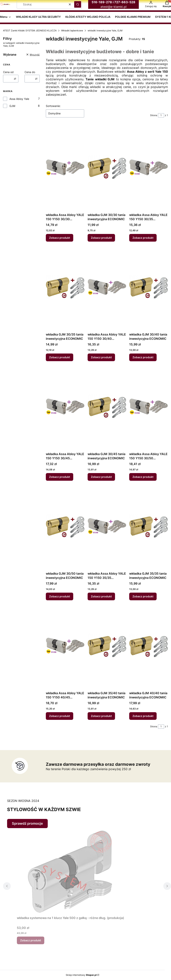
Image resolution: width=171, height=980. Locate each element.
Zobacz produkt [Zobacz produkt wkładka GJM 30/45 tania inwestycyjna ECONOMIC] (101, 477)
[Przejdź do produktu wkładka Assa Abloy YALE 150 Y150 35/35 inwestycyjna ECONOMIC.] (107, 527)
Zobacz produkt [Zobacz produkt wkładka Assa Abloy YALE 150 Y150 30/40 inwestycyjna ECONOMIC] (101, 357)
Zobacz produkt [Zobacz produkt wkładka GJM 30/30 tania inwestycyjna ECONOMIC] (101, 238)
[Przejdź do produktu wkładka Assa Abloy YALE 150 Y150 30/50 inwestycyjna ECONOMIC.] (149, 407)
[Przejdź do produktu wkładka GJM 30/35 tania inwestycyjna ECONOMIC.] (65, 288)
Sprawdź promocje (27, 823)
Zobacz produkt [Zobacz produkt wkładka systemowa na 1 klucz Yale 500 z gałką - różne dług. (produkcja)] (31, 940)
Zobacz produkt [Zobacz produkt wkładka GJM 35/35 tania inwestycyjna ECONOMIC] (143, 596)
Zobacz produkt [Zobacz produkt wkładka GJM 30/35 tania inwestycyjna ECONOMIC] (60, 357)
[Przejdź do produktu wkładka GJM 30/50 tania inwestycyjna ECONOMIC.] (65, 527)
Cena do (30, 72)
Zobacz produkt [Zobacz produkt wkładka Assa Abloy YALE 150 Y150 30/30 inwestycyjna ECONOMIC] (60, 238)
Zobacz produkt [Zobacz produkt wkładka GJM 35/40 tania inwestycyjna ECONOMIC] (101, 716)
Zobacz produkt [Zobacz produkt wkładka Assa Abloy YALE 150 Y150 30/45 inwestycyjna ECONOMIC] (60, 477)
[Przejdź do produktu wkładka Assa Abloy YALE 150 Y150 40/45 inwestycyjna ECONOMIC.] (65, 646)
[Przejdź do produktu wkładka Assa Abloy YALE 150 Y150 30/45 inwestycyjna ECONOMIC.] (65, 407)
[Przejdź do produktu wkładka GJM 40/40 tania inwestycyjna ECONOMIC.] (149, 646)
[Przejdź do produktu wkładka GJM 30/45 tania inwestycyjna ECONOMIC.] (107, 407)
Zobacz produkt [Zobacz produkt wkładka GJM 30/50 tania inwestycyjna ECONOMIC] (60, 596)
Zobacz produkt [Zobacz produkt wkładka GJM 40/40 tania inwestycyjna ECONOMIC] (143, 716)
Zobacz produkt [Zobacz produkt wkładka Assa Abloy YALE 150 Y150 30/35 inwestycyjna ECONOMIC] (143, 238)
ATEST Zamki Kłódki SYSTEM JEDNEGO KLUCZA (30, 31)
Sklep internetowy (81, 975)
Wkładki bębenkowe (72, 31)
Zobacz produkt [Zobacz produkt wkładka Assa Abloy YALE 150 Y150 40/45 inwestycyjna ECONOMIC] (60, 716)
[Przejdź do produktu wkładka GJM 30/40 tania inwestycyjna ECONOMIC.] (149, 288)
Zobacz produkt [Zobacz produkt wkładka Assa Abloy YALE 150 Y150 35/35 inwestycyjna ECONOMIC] (101, 596)
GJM (12, 106)
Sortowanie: (53, 106)
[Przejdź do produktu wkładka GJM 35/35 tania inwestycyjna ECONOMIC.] (149, 527)
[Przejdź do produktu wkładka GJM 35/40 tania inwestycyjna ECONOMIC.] (107, 646)
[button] (78, 4)
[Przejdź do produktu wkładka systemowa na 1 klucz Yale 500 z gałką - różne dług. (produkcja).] (71, 871)
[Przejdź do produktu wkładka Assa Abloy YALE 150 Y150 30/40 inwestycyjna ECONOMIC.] (107, 288)
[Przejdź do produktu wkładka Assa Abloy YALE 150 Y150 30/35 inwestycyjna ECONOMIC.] (149, 168)
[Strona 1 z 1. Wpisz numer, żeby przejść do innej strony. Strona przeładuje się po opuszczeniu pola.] (161, 115)
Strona (154, 115)
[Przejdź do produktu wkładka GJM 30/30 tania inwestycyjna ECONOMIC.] (107, 168)
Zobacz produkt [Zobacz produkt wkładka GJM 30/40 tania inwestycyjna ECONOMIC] (143, 357)
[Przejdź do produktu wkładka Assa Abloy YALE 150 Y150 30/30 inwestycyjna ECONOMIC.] (65, 168)
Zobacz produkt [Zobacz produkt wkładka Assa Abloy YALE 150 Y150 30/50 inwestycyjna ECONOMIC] (143, 477)
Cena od (8, 72)
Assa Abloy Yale (19, 99)
